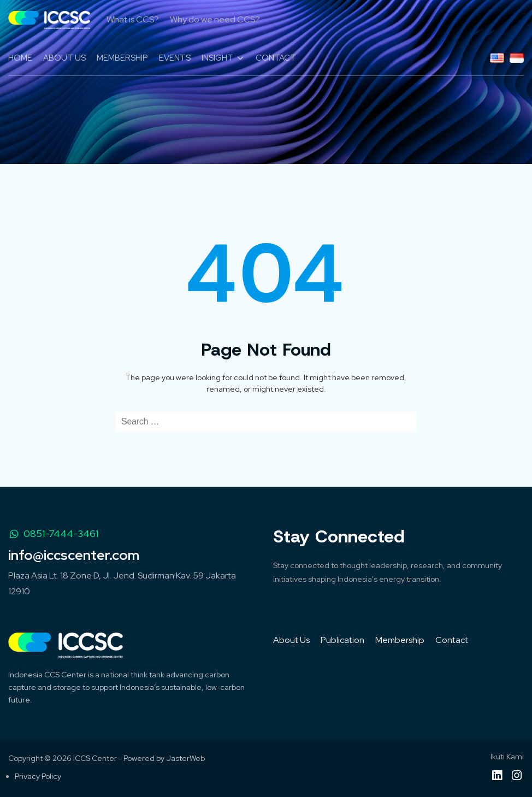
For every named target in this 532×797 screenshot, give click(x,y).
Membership (400, 640)
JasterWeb (185, 758)
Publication (342, 640)
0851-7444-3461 (53, 533)
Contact (452, 640)
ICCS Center (95, 758)
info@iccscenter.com (74, 555)
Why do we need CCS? (215, 19)
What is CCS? (133, 19)
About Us (291, 640)
